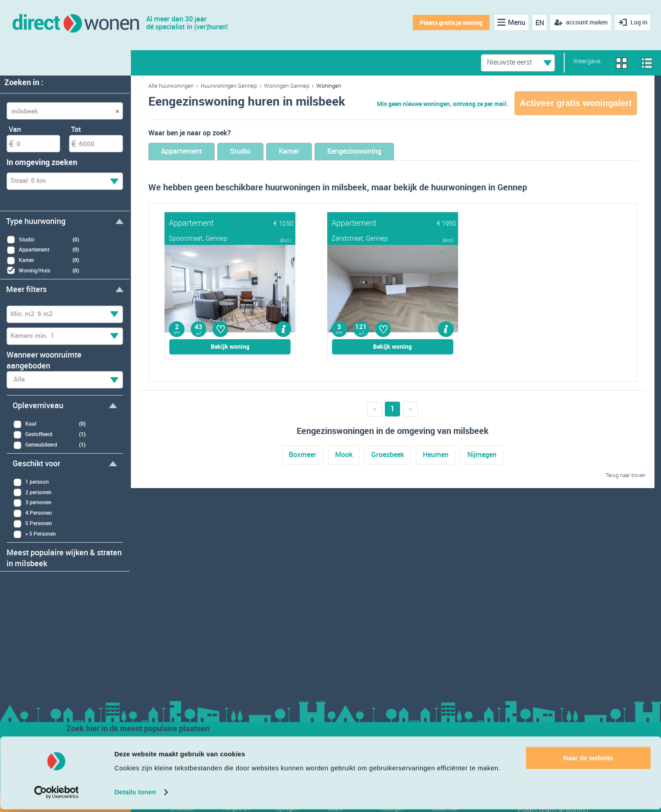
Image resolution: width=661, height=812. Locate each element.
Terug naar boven (626, 475)
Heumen (436, 455)
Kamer (309, 152)
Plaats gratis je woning (450, 22)
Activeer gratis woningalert (576, 103)
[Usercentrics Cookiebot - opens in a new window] (57, 795)
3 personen (32, 503)
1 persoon (31, 482)
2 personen (32, 492)
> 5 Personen (34, 534)
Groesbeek (388, 455)
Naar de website (588, 761)
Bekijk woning (230, 347)
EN (538, 23)
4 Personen (33, 513)
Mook (344, 455)
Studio (253, 152)
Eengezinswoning (384, 152)
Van (15, 129)
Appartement (186, 152)
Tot (76, 129)
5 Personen (33, 524)
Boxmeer (303, 455)
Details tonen (135, 795)
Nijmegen (482, 455)
